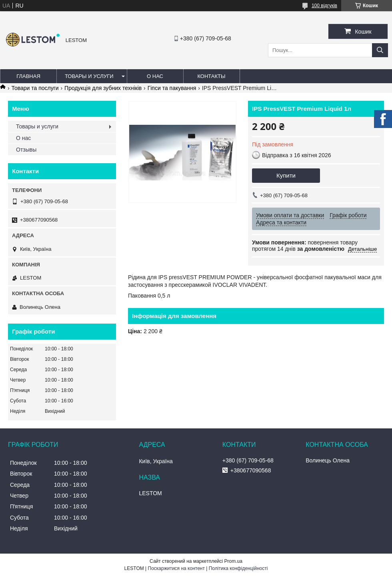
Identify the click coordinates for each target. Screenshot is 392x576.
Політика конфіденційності (238, 568)
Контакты (211, 76)
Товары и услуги (89, 76)
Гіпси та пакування (172, 88)
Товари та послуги (35, 88)
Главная (28, 76)
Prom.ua (233, 561)
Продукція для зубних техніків (103, 88)
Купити (286, 175)
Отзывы (26, 150)
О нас (155, 76)
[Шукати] (380, 50)
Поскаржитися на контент (176, 568)
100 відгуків (324, 6)
